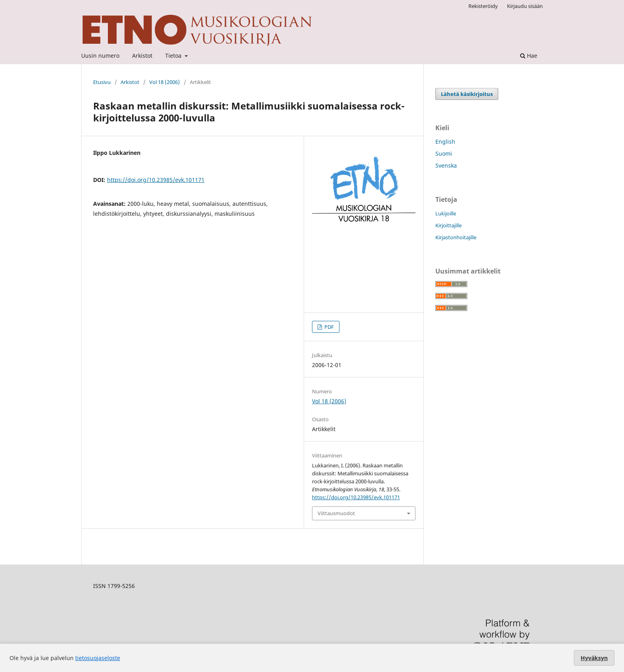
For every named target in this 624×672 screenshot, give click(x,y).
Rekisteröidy (483, 6)
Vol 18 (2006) (165, 82)
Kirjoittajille (448, 225)
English (445, 142)
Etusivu (102, 82)
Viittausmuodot (336, 513)
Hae (529, 56)
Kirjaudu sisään (525, 6)
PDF (329, 327)
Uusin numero (100, 56)
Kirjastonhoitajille (456, 237)
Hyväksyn (594, 658)
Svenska (446, 165)
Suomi (444, 153)
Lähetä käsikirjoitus (467, 94)
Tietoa (174, 56)
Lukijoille (446, 213)
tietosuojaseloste (98, 658)
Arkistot (142, 56)
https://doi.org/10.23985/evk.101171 (156, 180)
